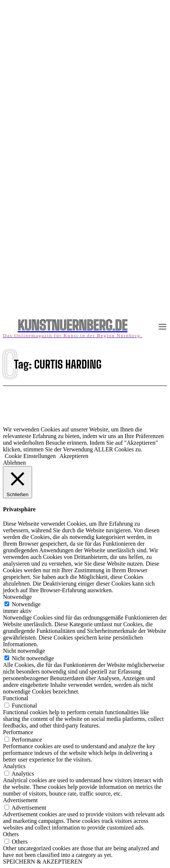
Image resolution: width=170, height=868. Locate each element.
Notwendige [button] (17, 597)
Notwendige (26, 604)
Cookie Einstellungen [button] (30, 456)
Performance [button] (18, 732)
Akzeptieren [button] (74, 456)
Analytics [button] (14, 766)
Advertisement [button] (20, 800)
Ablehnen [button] (14, 463)
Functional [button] (15, 698)
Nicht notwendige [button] (24, 651)
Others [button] (11, 834)
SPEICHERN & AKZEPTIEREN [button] (43, 862)
